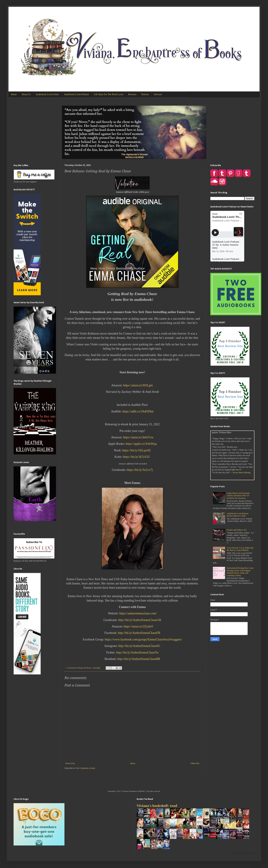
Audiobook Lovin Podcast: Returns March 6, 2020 (238, 515)
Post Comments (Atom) (85, 768)
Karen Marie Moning (242, 473)
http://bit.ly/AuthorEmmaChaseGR (140, 620)
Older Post (195, 763)
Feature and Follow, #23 (237, 530)
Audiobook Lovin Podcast (76, 94)
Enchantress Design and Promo (80, 668)
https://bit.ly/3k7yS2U (136, 457)
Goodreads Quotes (247, 478)
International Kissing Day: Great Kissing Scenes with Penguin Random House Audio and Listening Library (240, 572)
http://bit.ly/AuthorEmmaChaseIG (139, 646)
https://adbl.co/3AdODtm (138, 411)
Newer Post (70, 763)
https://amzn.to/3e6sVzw (138, 437)
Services (158, 94)
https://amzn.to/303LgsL (138, 385)
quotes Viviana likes (222, 432)
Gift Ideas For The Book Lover (109, 94)
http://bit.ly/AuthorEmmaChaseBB (139, 659)
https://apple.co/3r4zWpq (141, 444)
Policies (145, 94)
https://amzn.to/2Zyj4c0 (138, 626)
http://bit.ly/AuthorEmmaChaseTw (138, 652)
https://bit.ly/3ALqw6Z (137, 450)
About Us (26, 94)
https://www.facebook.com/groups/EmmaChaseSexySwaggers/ (143, 639)
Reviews (132, 94)
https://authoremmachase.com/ (138, 613)
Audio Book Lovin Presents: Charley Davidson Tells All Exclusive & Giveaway (238, 496)
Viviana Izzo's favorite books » (243, 853)
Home (14, 94)
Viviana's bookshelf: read (157, 806)
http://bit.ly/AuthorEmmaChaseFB (139, 633)
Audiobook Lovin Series (47, 94)
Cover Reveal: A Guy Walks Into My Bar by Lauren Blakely (240, 549)
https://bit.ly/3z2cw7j (140, 470)
